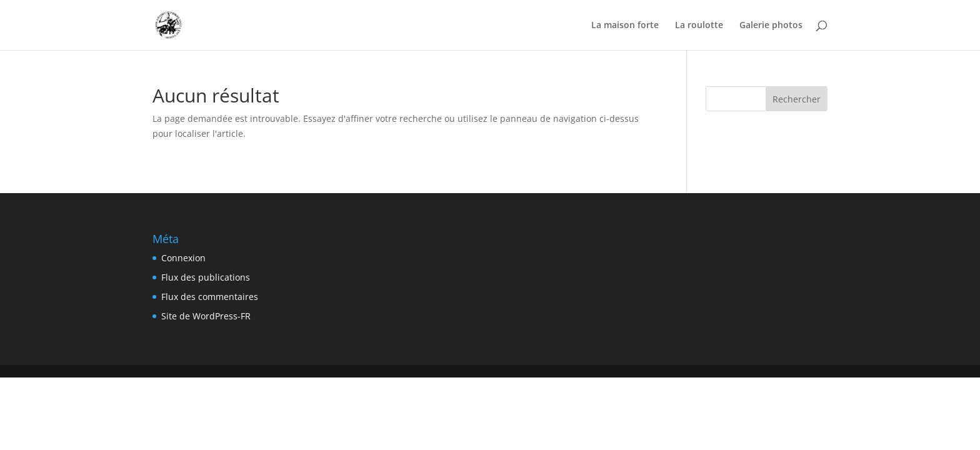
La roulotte (699, 26)
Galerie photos (771, 26)
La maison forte (625, 26)
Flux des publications (206, 277)
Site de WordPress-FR (206, 316)
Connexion (183, 258)
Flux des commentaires (210, 297)
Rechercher (797, 99)
